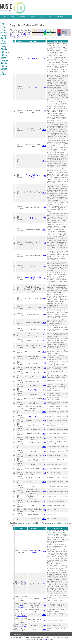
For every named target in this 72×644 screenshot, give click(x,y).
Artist (20, 41)
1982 (44, 58)
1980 (44, 218)
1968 (44, 130)
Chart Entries (57, 41)
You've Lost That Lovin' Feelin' (33, 278)
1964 (44, 87)
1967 (44, 161)
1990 (44, 416)
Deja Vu (33, 218)
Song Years (4, 31)
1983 (44, 299)
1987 (44, 598)
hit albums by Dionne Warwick (21, 35)
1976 (44, 455)
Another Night (33, 390)
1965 (44, 329)
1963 (44, 429)
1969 (44, 243)
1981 (44, 438)
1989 (44, 620)
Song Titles (4, 42)
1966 (44, 256)
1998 (44, 412)
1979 (44, 111)
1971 (44, 477)
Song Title (33, 41)
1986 (44, 420)
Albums (5, 52)
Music (5, 24)
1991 (44, 630)
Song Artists (4, 37)
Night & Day (33, 416)
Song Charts (4, 48)
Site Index (3, 73)
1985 (44, 501)
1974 (44, 584)
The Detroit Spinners (22, 585)
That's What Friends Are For (35, 551)
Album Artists (4, 62)
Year (44, 41)
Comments (17, 634)
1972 (44, 469)
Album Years (4, 56)
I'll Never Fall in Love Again (33, 176)
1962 (44, 207)
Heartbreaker (33, 58)
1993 (44, 381)
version (45, 639)
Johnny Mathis (22, 616)
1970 (44, 176)
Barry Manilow (22, 626)
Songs (5, 27)
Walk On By (33, 87)
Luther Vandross (21, 606)
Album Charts (4, 67)
